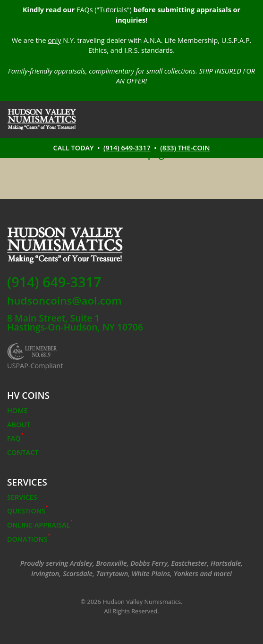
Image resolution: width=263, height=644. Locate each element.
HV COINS (28, 395)
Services (27, 482)
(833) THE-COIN (185, 148)
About (19, 425)
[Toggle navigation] (249, 120)
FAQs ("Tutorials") (104, 10)
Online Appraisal (40, 525)
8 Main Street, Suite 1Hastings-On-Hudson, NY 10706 (75, 322)
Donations (29, 539)
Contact (23, 452)
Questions (28, 511)
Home (17, 410)
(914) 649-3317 (127, 148)
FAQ (15, 438)
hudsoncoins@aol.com (64, 301)
